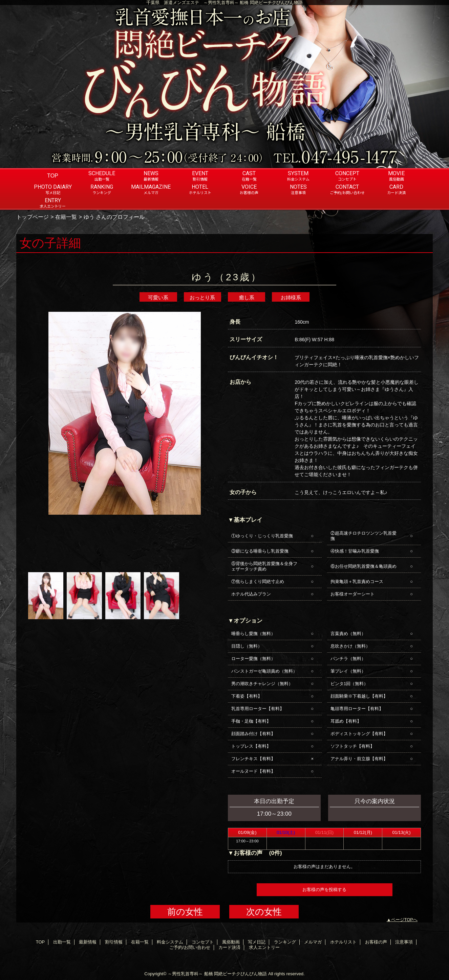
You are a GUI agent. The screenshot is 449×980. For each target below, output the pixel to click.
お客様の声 (376, 942)
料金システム (170, 942)
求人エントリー (264, 947)
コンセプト (203, 942)
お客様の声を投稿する (324, 890)
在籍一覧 (66, 217)
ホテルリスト (343, 942)
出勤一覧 (62, 942)
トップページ (33, 217)
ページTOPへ (404, 920)
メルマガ (313, 942)
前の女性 (185, 912)
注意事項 (404, 942)
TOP (53, 176)
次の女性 (264, 912)
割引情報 (114, 942)
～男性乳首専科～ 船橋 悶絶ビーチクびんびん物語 (217, 974)
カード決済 (229, 947)
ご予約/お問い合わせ (190, 947)
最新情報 (88, 942)
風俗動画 (231, 942)
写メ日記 (257, 942)
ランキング (285, 942)
